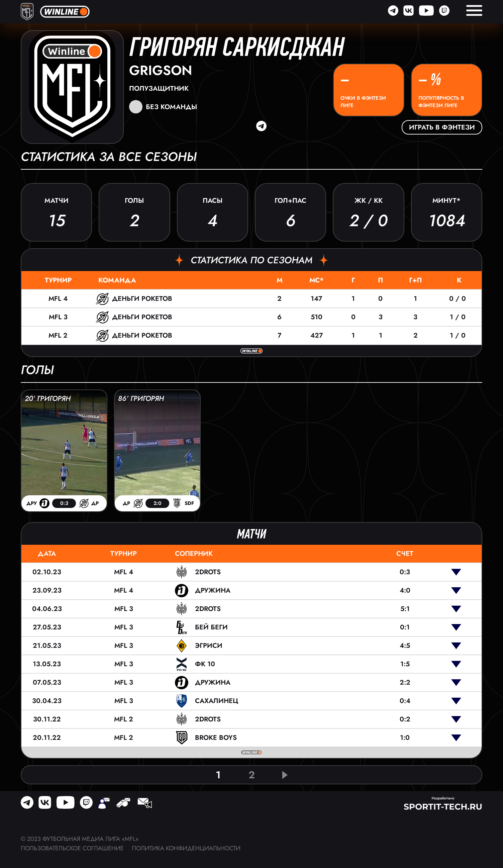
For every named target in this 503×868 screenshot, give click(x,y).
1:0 (405, 738)
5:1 (405, 609)
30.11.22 (47, 719)
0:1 (405, 627)
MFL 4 (58, 299)
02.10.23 (47, 572)
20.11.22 (47, 738)
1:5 (405, 664)
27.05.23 (47, 627)
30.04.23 (47, 701)
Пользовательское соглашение (72, 848)
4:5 (405, 646)
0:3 (405, 572)
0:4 (405, 701)
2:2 (405, 682)
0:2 (405, 719)
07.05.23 (47, 682)
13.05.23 (47, 664)
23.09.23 (47, 590)
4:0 (405, 590)
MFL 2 (58, 335)
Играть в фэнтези (442, 127)
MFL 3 (58, 317)
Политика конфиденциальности (186, 848)
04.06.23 (47, 609)
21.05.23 (47, 646)
